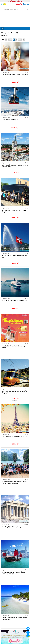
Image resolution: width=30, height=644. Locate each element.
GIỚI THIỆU (8, 561)
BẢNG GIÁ (8, 572)
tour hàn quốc (18, 555)
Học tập (4, 453)
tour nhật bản (6, 558)
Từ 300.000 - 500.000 (8, 482)
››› (24, 40)
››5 (21, 40)
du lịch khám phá (15, 553)
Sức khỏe (5, 463)
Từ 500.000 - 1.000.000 (8, 484)
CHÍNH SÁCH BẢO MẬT (8, 568)
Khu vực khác (6, 421)
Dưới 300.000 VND (7, 479)
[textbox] (15, 9)
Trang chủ (6, 33)
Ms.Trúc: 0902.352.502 (22, 604)
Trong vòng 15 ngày (7, 437)
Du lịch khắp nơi (16, 33)
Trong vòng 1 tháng (7, 439)
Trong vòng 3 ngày (7, 432)
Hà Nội (4, 416)
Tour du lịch (5, 35)
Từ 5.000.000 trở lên (8, 492)
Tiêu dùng (5, 470)
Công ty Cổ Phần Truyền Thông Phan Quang (15, 611)
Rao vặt (4, 473)
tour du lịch (5, 553)
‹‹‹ (6, 40)
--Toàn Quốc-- (6, 413)
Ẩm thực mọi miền (7, 468)
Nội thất (4, 458)
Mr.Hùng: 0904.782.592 (11, 606)
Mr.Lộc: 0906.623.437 (8, 604)
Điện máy (4, 445)
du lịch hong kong (7, 555)
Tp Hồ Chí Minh (6, 418)
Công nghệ (5, 455)
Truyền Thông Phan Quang (17, 636)
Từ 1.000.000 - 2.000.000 (9, 487)
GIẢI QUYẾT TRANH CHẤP (22, 568)
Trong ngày (5, 429)
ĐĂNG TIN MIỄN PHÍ (15, 1)
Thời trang (5, 465)
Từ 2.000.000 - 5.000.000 (9, 489)
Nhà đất (4, 448)
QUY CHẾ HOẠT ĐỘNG (22, 563)
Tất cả (4, 427)
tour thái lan (15, 558)
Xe (3, 460)
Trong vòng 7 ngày (7, 434)
